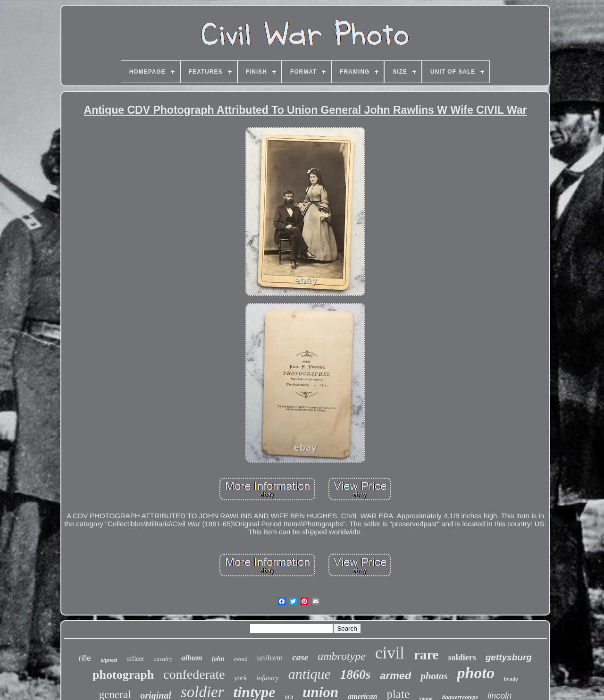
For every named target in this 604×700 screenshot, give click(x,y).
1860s (356, 675)
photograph (123, 675)
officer (135, 659)
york (241, 678)
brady (511, 679)
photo (476, 673)
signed (109, 660)
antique (310, 674)
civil (390, 653)
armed (395, 676)
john (218, 659)
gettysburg (509, 657)
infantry (268, 678)
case (300, 657)
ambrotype (342, 656)
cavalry (163, 659)
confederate (194, 674)
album (192, 658)
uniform (270, 658)
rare (426, 655)
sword (240, 659)
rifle (85, 658)
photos (434, 676)
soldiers (462, 658)
